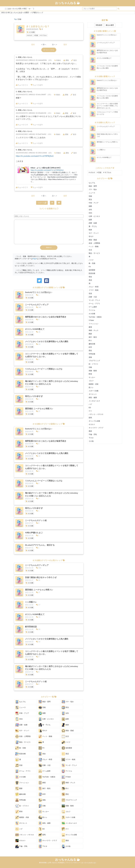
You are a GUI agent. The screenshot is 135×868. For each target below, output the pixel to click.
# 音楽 (36, 35)
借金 (42, 754)
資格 (42, 800)
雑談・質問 (44, 702)
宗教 (42, 806)
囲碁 (19, 789)
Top (15, 19)
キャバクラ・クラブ (48, 841)
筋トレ (43, 817)
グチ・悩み (68, 702)
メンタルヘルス (69, 823)
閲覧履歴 (99, 25)
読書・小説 (44, 765)
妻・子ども (44, 725)
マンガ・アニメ (69, 765)
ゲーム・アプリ (23, 771)
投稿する (49, 248)
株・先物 (20, 748)
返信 (74, 60)
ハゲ (19, 829)
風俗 (65, 841)
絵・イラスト (22, 806)
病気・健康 (44, 823)
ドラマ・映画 (68, 760)
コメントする (49, 50)
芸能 (42, 707)
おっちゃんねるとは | (89, 863)
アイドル (67, 771)
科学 (42, 794)
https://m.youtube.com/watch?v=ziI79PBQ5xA (35, 156)
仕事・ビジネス (46, 719)
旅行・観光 (44, 789)
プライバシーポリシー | (73, 863)
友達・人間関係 (23, 736)
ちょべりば (37, 85)
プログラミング (69, 800)
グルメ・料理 (45, 760)
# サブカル (43, 35)
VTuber (66, 777)
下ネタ (43, 846)
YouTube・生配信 (47, 777)
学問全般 (20, 800)
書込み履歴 (110, 25)
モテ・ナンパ (22, 731)
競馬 (42, 835)
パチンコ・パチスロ (25, 835)
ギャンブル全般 (69, 835)
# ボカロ (30, 35)
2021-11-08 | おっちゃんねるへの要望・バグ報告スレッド (22, 12)
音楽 (19, 765)
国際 (42, 713)
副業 (65, 719)
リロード (42, 203)
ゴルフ (66, 812)
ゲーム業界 (44, 771)
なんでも (20, 702)
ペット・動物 (45, 736)
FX (41, 748)
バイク (66, 742)
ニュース (20, 707)
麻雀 (42, 783)
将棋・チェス (68, 783)
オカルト (20, 841)
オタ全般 (31, 32)
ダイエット (21, 823)
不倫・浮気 (21, 846)
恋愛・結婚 (21, 725)
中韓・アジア (22, 713)
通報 (66, 60)
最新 (65, 44)
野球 (19, 812)
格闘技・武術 (22, 817)
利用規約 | (62, 863)
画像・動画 (68, 806)
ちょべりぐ (22, 85)
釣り (65, 789)
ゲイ (65, 829)
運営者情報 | (43, 863)
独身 (65, 725)
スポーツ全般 (68, 817)
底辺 (65, 754)
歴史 (65, 794)
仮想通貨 (67, 748)
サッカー (44, 812)
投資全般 (20, 754)
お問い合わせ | (53, 863)
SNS (19, 719)
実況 (65, 707)
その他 (66, 846)
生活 (65, 736)
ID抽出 (58, 60)
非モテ (43, 731)
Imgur (35, 259)
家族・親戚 (68, 731)
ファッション (22, 783)
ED (42, 829)
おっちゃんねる (67, 3)
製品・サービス (23, 742)
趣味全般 (20, 794)
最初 (33, 44)
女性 (65, 713)
